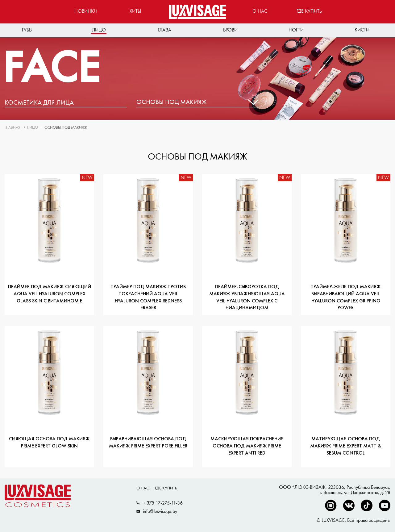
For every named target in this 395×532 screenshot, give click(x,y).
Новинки (86, 11)
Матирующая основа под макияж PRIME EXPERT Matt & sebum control (346, 446)
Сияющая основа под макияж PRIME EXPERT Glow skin (49, 443)
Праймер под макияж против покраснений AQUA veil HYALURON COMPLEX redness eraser (148, 298)
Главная (12, 127)
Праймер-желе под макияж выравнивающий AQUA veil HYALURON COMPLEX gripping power (346, 298)
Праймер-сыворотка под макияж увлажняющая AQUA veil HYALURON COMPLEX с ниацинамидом (247, 298)
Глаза (164, 30)
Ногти (296, 30)
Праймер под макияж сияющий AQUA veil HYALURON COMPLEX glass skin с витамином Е (50, 294)
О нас (260, 11)
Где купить (309, 11)
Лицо (99, 30)
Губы (27, 30)
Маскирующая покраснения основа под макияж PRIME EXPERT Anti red (247, 446)
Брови (230, 30)
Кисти (362, 30)
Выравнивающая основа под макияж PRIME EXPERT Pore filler (148, 443)
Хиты (135, 11)
